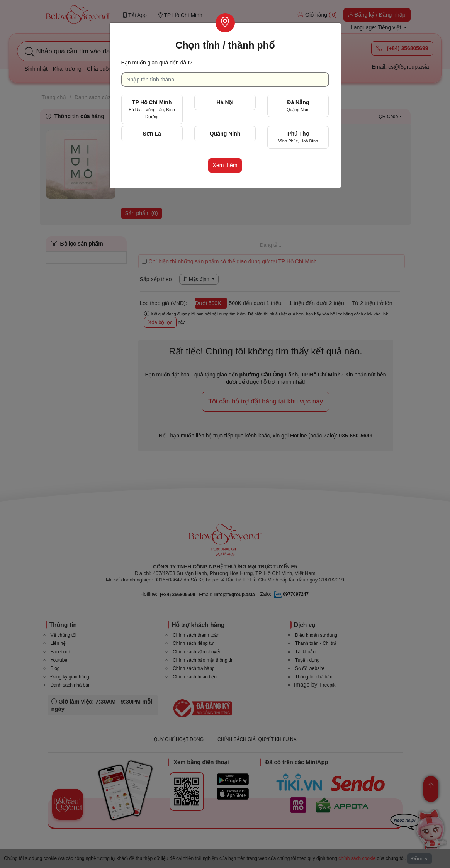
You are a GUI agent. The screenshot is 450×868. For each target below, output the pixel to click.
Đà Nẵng (298, 106)
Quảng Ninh (225, 134)
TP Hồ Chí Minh (152, 109)
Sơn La (152, 134)
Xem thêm (225, 165)
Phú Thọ (298, 137)
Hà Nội (225, 102)
